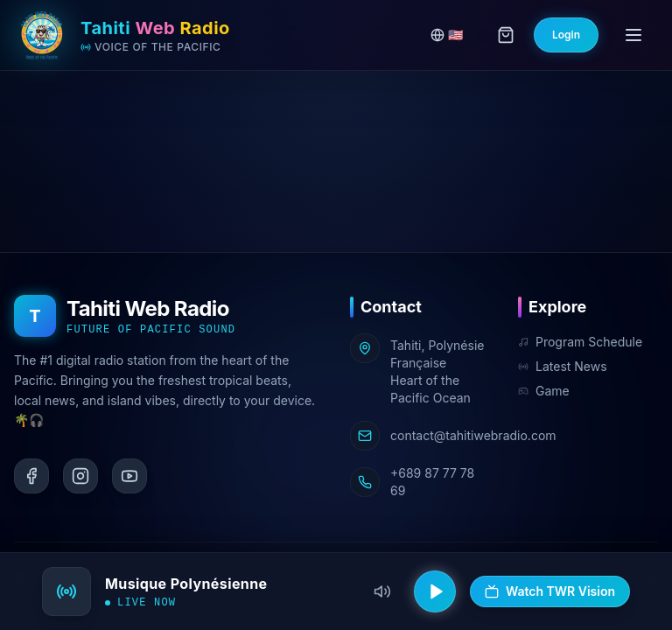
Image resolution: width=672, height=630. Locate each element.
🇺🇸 (447, 35)
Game (544, 391)
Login (566, 35)
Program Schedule (580, 342)
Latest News (563, 366)
